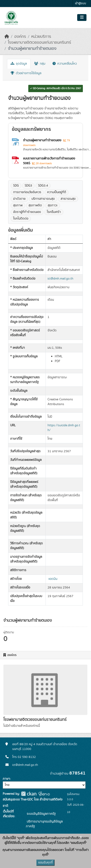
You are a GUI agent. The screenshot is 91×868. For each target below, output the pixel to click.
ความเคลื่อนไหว (65, 64)
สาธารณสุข (68, 199)
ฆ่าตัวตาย (19, 199)
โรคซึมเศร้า (54, 212)
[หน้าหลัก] (7, 37)
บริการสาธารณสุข (43, 199)
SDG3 (28, 186)
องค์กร (20, 37)
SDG (16, 186)
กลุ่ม (40, 64)
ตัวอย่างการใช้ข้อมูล (26, 73)
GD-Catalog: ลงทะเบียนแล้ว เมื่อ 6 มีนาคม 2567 (56, 88)
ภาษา (6, 779)
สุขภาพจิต (35, 205)
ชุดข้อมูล (19, 64)
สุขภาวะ (53, 205)
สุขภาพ (18, 205)
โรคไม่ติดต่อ (21, 219)
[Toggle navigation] (82, 18)
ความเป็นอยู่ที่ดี (57, 192)
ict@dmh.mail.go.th (60, 279)
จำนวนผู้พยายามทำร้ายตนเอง (32, 49)
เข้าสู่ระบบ (80, 4)
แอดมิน (53, 579)
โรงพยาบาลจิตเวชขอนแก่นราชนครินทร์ (40, 43)
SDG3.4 (43, 186)
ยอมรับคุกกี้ (45, 863)
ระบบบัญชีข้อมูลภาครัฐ (41, 814)
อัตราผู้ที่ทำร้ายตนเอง (27, 212)
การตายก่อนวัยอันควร (27, 192)
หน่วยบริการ (41, 37)
